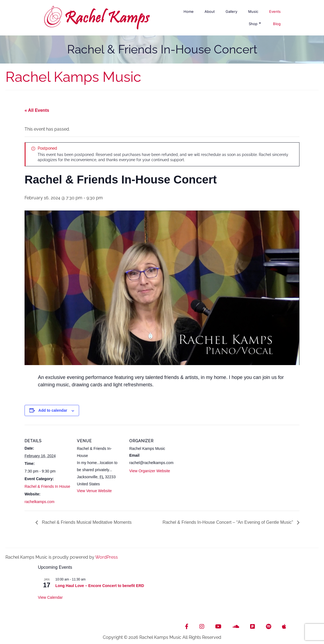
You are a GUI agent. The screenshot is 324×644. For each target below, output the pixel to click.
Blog (277, 24)
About (210, 11)
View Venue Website (94, 491)
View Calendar (50, 597)
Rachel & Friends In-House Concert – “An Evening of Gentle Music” (228, 522)
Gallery (231, 11)
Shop (255, 24)
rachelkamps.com (40, 502)
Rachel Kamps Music (73, 77)
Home (189, 11)
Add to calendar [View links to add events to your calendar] (53, 410)
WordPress (106, 557)
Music (253, 11)
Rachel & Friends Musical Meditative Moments (86, 522)
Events (275, 11)
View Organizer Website (150, 471)
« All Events (37, 110)
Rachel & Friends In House (47, 486)
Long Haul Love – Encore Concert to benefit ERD (100, 586)
